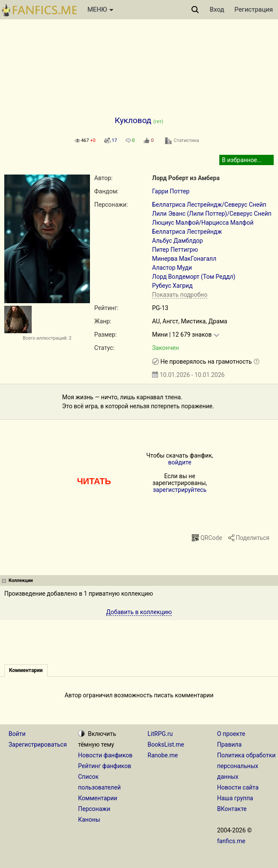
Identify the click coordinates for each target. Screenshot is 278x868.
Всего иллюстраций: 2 (47, 338)
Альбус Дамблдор (178, 241)
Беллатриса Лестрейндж (187, 232)
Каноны (89, 820)
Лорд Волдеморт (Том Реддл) (194, 277)
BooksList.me (166, 744)
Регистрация (254, 9)
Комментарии (97, 798)
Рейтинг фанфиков (105, 766)
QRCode (211, 538)
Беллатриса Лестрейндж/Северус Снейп (209, 205)
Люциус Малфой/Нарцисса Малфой (203, 223)
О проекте (231, 734)
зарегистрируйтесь (180, 490)
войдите (179, 462)
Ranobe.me (163, 755)
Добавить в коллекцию (139, 612)
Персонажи (94, 809)
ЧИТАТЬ (94, 481)
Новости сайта (238, 787)
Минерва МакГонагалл (184, 259)
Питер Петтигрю (175, 250)
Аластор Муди (172, 268)
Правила (229, 744)
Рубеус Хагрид (172, 286)
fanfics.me (231, 841)
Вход (217, 9)
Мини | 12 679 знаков (182, 335)
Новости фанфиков (105, 755)
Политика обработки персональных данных (247, 766)
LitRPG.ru (160, 734)
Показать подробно (180, 295)
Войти (17, 734)
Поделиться (253, 538)
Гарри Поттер (171, 191)
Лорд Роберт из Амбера (186, 178)
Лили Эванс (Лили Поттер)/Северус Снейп (212, 214)
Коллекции (21, 580)
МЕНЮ (100, 9)
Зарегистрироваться (38, 744)
